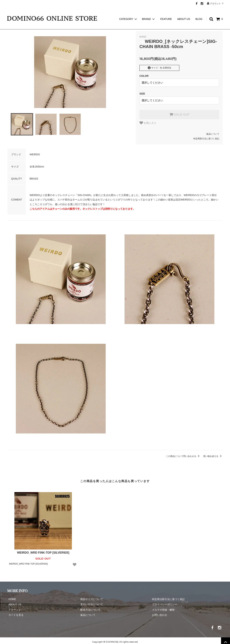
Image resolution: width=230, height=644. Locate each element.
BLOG (199, 13)
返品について (213, 132)
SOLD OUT (179, 112)
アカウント (216, 3)
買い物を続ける (213, 454)
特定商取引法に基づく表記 (206, 136)
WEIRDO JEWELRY (29, 27)
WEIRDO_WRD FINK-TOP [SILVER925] (43, 550)
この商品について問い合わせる (183, 454)
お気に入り (148, 121)
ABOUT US (184, 13)
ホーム (10, 27)
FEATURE (166, 13)
